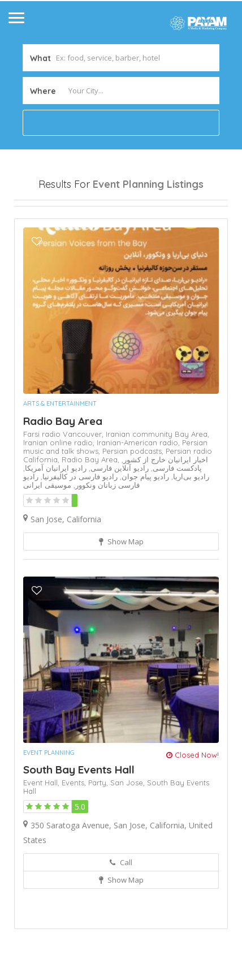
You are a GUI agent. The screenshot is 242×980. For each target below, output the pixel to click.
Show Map (121, 601)
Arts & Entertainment (60, 463)
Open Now (44, 216)
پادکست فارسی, (175, 527)
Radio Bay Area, (92, 519)
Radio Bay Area (63, 480)
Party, (99, 842)
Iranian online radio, (60, 502)
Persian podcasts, (134, 510)
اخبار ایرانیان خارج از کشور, (165, 519)
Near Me (65, 235)
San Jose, (129, 842)
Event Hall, (42, 842)
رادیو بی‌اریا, (189, 536)
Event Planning (49, 812)
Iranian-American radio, (139, 502)
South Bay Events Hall (79, 829)
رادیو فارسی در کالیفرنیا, (78, 536)
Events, (75, 842)
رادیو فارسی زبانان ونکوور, (81, 540)
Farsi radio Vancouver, (64, 493)
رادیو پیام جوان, (143, 536)
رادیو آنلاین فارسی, (118, 527)
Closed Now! (193, 814)
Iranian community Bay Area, (157, 493)
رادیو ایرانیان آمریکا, (55, 527)
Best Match (129, 235)
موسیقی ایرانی (47, 544)
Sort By (37, 255)
